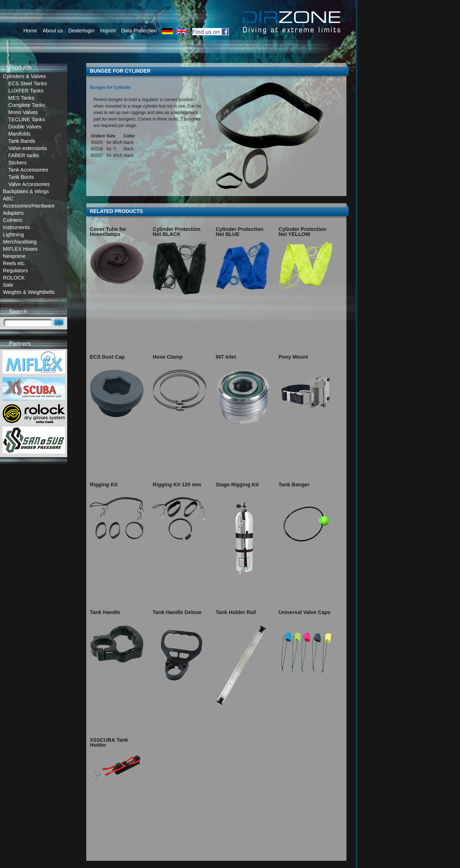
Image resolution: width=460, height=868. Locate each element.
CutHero (13, 220)
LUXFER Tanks (26, 91)
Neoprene (14, 256)
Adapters (13, 213)
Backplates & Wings (26, 191)
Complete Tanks (27, 105)
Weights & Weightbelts (29, 292)
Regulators (15, 271)
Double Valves (25, 127)
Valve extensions (28, 148)
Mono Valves (23, 112)
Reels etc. (14, 263)
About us (53, 31)
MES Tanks (21, 98)
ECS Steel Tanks (28, 83)
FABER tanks (24, 155)
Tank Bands (22, 141)
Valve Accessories (29, 184)
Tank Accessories (28, 170)
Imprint (108, 31)
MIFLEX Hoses (20, 249)
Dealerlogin (81, 31)
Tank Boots (21, 177)
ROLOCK (14, 278)
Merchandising (20, 242)
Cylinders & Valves (24, 76)
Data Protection (139, 31)
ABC (8, 199)
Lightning (13, 235)
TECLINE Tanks (27, 119)
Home (30, 31)
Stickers (17, 163)
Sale (8, 285)
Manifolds (19, 134)
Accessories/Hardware (29, 206)
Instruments (16, 227)
